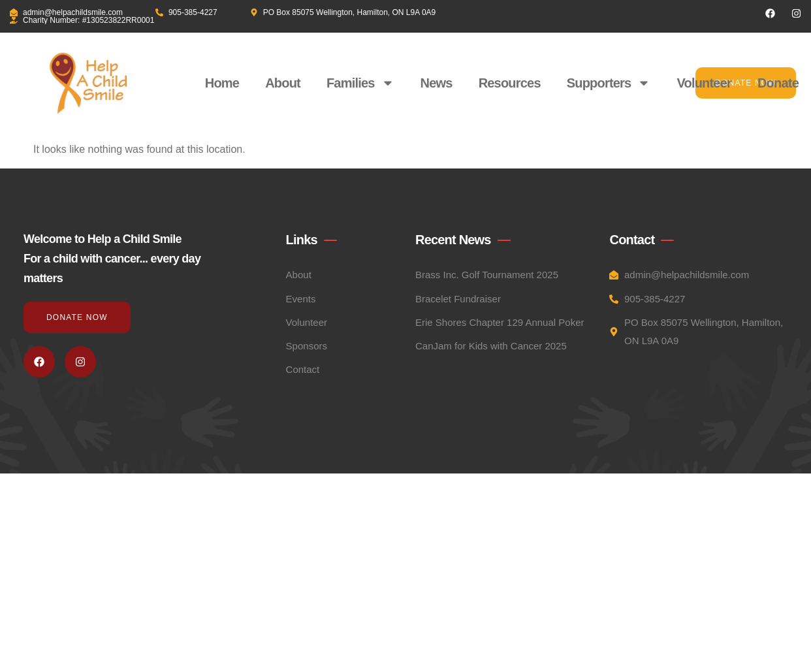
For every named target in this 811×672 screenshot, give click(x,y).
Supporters (609, 83)
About (283, 83)
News (437, 83)
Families (360, 83)
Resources (510, 83)
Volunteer (704, 83)
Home (222, 83)
